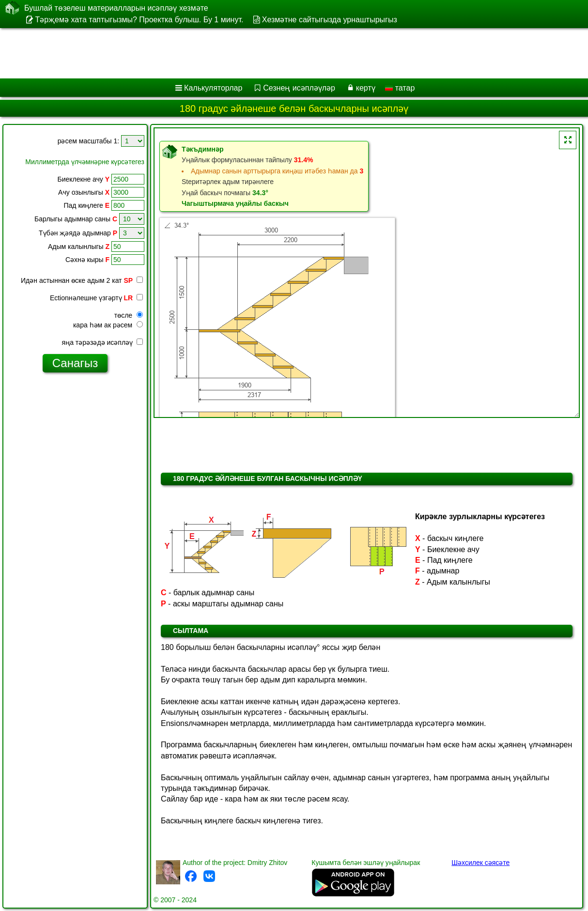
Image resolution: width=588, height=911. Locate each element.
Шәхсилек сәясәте (480, 863)
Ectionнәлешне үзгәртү (96, 298)
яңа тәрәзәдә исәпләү (102, 342)
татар (400, 88)
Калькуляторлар (213, 88)
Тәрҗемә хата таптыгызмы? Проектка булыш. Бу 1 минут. (139, 20)
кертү (366, 88)
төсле (129, 315)
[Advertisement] (247, 53)
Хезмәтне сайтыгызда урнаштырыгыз (330, 20)
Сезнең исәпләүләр (299, 88)
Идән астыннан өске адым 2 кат (82, 280)
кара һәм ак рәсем (108, 325)
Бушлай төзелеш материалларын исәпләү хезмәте (116, 8)
